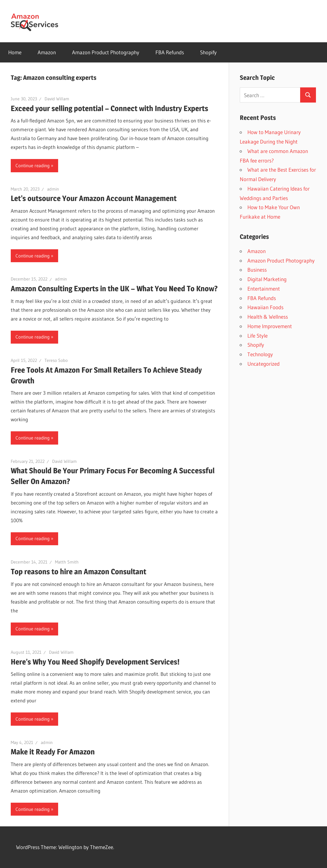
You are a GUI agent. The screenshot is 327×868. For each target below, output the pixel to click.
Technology (260, 354)
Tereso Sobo (56, 360)
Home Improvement (270, 326)
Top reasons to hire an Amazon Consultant (79, 572)
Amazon (47, 52)
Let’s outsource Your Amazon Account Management (94, 198)
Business (257, 270)
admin (53, 189)
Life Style (257, 336)
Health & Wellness (268, 317)
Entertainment (264, 289)
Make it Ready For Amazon (53, 752)
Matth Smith (67, 562)
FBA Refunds (170, 52)
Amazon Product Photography (106, 52)
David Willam (57, 99)
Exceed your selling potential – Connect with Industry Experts (109, 108)
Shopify (208, 52)
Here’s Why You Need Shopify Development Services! (95, 662)
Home (15, 52)
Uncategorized (263, 364)
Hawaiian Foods (265, 307)
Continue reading (33, 165)
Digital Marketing (267, 279)
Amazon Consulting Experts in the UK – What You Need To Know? (114, 289)
